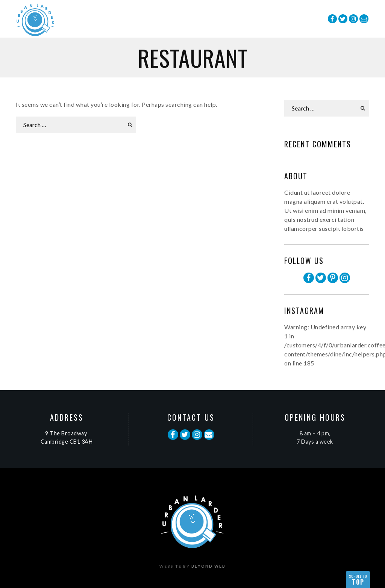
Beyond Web (208, 566)
